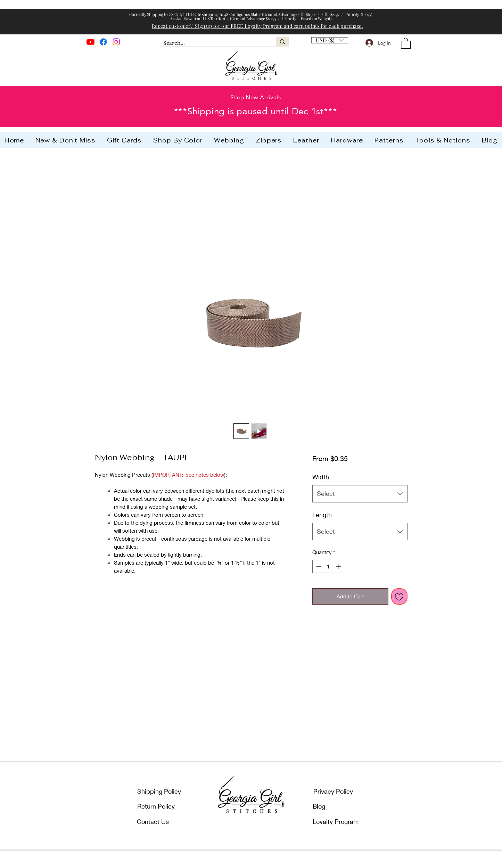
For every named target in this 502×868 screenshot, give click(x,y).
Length (322, 515)
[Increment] (339, 567)
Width (321, 477)
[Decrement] (318, 567)
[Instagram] (116, 42)
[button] (330, 38)
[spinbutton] (328, 567)
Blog (319, 806)
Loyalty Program (336, 821)
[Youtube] (90, 42)
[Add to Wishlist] (399, 596)
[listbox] (330, 40)
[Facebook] (103, 42)
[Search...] (212, 43)
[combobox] (360, 494)
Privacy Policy (333, 791)
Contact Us (153, 821)
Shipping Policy (159, 791)
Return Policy (156, 806)
